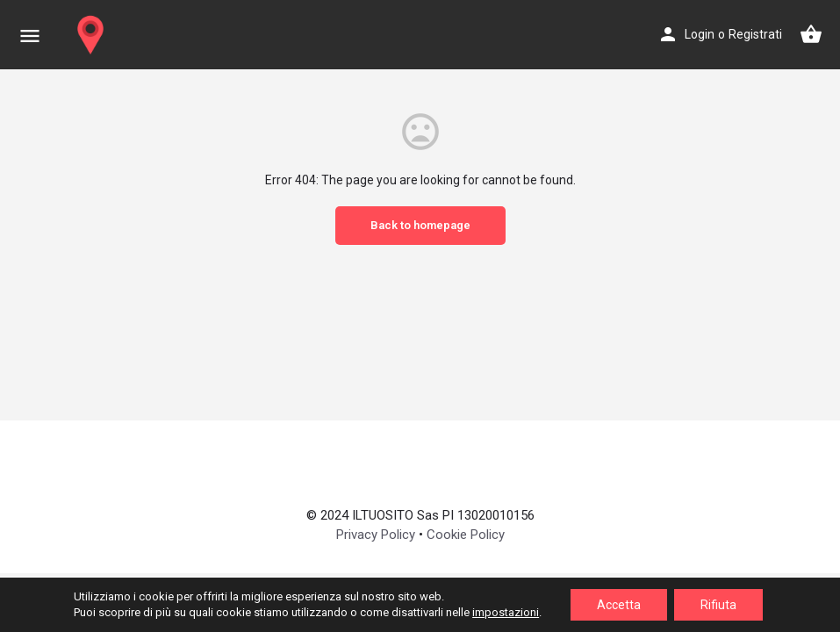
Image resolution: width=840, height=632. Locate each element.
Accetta (619, 605)
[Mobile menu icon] (30, 36)
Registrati (755, 34)
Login (700, 34)
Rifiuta (718, 605)
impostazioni (506, 612)
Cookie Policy (466, 535)
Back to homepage (420, 225)
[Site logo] (93, 35)
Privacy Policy (376, 535)
